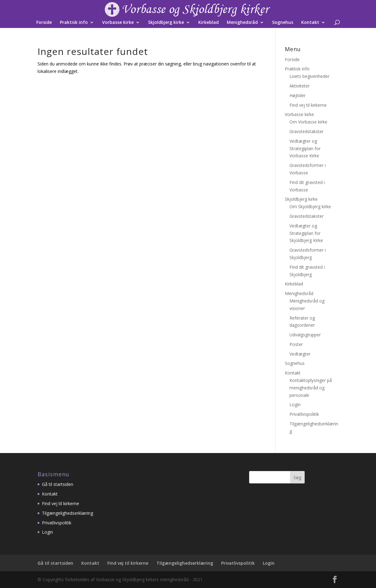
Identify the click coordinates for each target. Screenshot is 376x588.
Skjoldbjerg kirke (166, 23)
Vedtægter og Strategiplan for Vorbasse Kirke (305, 148)
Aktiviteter (300, 86)
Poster (296, 344)
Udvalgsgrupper (305, 335)
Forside (44, 23)
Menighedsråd (242, 23)
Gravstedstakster (307, 131)
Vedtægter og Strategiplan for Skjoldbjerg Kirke (306, 233)
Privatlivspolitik (304, 414)
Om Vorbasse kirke (308, 122)
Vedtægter (300, 354)
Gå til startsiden (58, 484)
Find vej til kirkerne (308, 105)
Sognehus (283, 23)
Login (295, 404)
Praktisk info (74, 23)
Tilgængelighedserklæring (67, 513)
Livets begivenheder (309, 76)
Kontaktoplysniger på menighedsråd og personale (311, 388)
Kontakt (310, 23)
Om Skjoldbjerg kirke (310, 206)
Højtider (298, 95)
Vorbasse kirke (118, 23)
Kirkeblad (208, 23)
